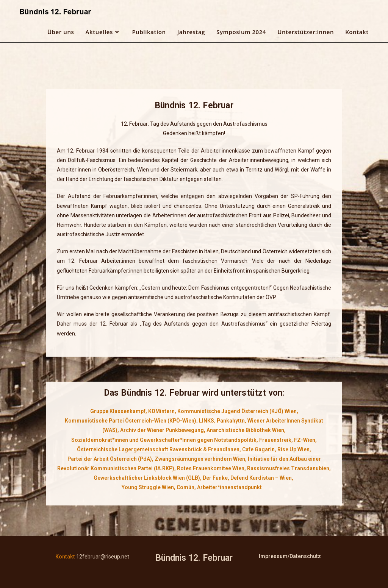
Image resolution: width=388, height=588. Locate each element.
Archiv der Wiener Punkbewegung (162, 430)
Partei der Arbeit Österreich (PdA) (110, 459)
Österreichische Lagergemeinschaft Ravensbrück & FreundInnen (158, 449)
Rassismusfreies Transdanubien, (289, 468)
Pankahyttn (231, 421)
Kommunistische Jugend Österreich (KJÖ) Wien (237, 411)
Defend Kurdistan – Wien (261, 478)
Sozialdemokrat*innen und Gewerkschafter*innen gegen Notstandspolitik (164, 440)
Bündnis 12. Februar (194, 558)
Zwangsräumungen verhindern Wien (200, 459)
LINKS (207, 421)
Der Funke (215, 478)
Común (185, 487)
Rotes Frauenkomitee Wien (211, 468)
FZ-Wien (305, 440)
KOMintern (161, 411)
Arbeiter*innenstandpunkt (229, 487)
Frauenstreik (275, 440)
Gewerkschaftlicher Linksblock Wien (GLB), (148, 478)
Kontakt (65, 557)
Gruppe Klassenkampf (118, 411)
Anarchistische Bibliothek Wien (245, 430)
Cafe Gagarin (258, 449)
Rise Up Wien (293, 449)
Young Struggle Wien (148, 487)
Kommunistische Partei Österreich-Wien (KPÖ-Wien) (131, 421)
